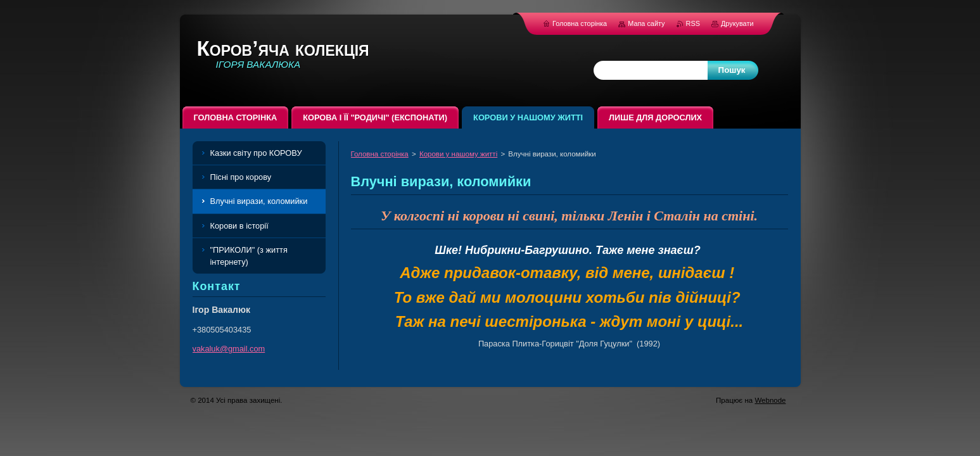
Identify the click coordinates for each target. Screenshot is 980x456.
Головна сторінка (380, 154)
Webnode (770, 400)
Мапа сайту (646, 23)
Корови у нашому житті (458, 154)
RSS (694, 23)
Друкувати (737, 23)
